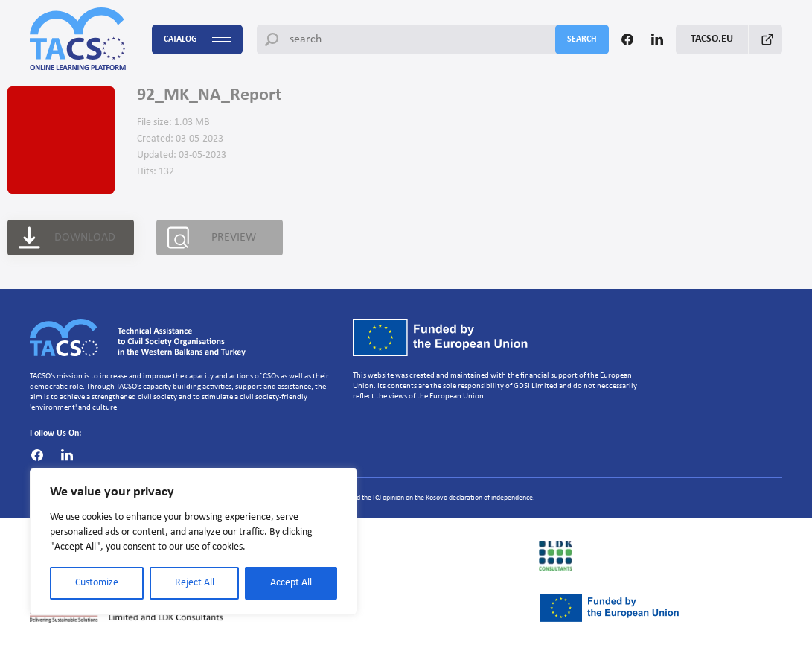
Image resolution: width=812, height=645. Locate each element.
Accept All (291, 583)
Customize (97, 583)
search (582, 39)
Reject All (195, 583)
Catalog (197, 40)
